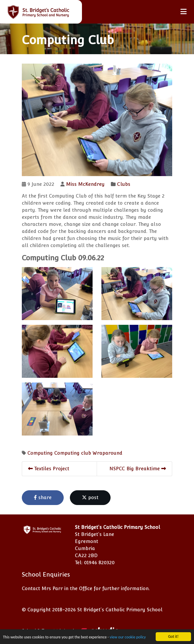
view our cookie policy (128, 638)
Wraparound (107, 453)
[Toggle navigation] (184, 12)
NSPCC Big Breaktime (138, 469)
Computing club (73, 453)
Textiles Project (49, 469)
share (43, 498)
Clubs (124, 184)
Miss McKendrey (85, 184)
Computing (40, 453)
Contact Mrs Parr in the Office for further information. (86, 588)
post (90, 498)
